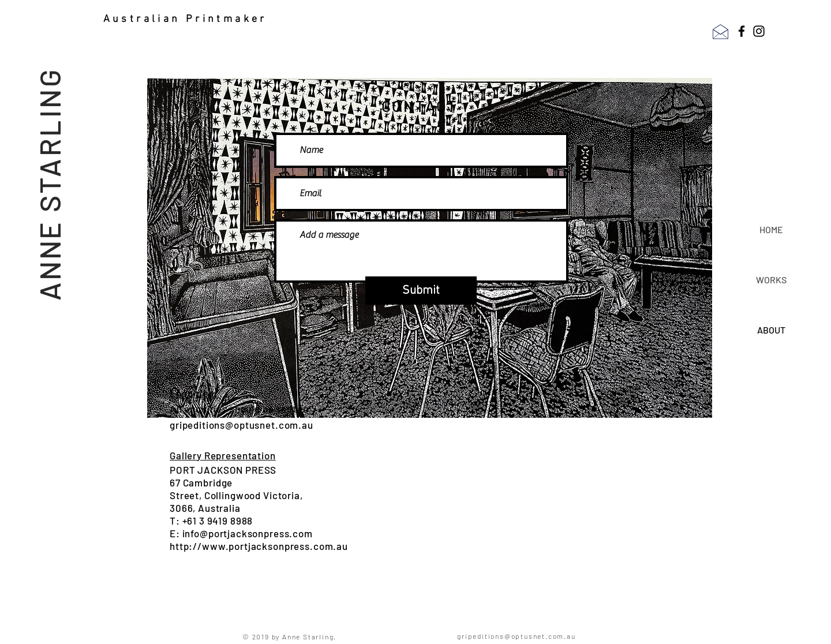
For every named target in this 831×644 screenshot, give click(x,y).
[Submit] (421, 291)
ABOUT (771, 330)
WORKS (771, 280)
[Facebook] (742, 31)
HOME (771, 229)
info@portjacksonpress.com (248, 533)
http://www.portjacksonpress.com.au (259, 546)
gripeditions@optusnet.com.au (242, 425)
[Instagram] (759, 31)
